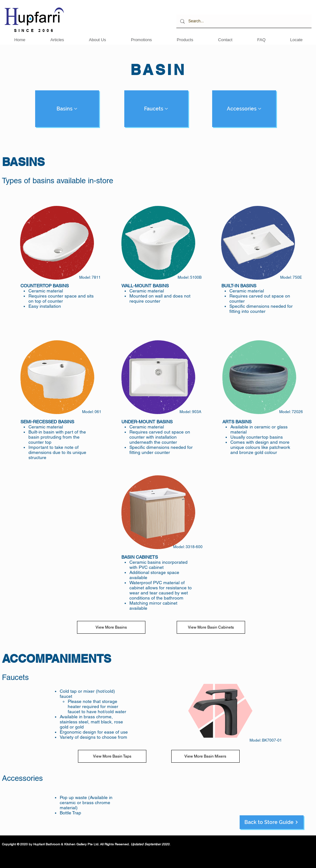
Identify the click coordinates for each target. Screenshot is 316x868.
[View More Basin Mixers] (205, 756)
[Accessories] (244, 109)
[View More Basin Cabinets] (211, 627)
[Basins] (67, 109)
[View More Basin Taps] (112, 756)
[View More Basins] (111, 627)
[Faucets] (156, 109)
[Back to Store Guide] (272, 822)
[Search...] (243, 21)
